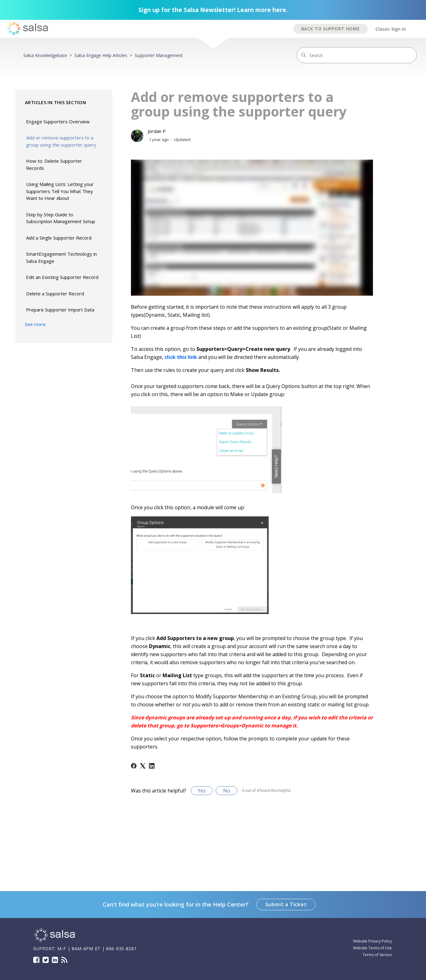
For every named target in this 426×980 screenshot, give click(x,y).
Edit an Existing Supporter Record (62, 277)
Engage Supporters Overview (58, 121)
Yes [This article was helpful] (202, 791)
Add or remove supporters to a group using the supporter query (61, 141)
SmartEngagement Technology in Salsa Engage (61, 257)
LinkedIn (55, 960)
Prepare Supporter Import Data (60, 310)
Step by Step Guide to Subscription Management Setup (61, 218)
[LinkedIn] (152, 766)
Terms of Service (377, 955)
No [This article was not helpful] (227, 791)
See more (35, 324)
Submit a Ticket (286, 904)
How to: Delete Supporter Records (54, 164)
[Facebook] (134, 766)
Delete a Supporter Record (55, 294)
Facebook (36, 960)
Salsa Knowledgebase (45, 55)
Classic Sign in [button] (391, 29)
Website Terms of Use (372, 948)
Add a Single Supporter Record (59, 238)
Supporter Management (159, 55)
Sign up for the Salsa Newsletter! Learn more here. (213, 10)
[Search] (357, 55)
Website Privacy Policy (372, 941)
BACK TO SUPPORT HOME (331, 29)
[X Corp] (143, 766)
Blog (64, 960)
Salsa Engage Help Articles (101, 55)
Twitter (46, 960)
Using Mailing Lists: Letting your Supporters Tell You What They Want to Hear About (60, 191)
